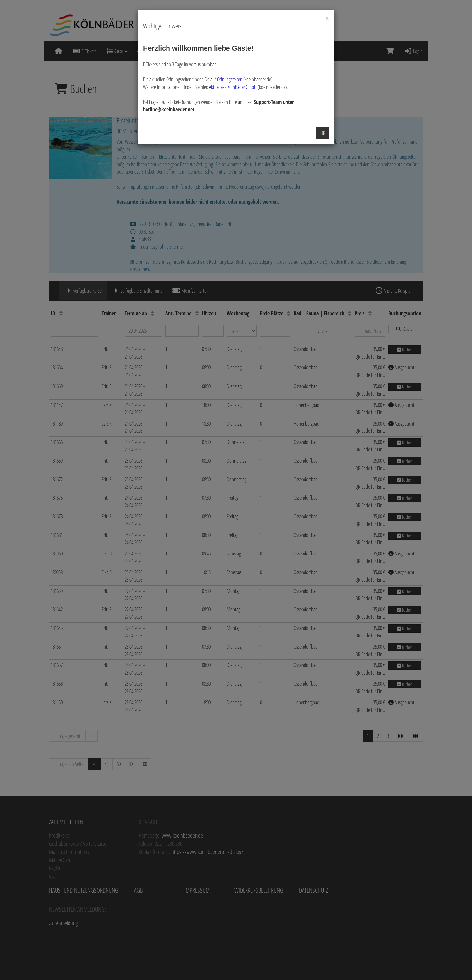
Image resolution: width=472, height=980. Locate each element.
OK (323, 133)
